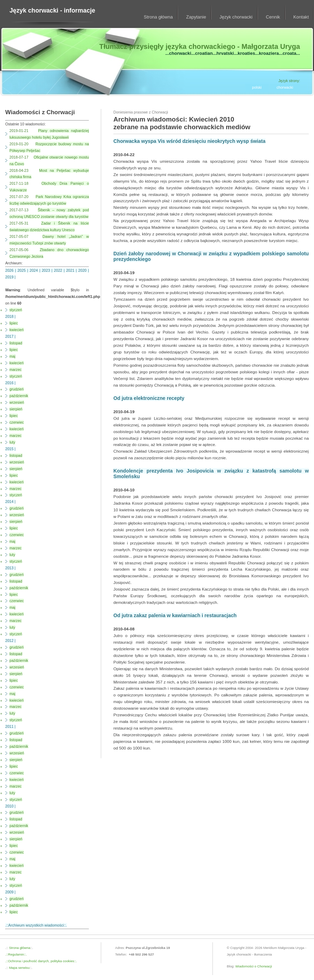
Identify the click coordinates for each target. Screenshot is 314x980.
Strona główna (158, 17)
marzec (16, 370)
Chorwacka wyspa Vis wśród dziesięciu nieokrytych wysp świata (189, 141)
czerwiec (17, 422)
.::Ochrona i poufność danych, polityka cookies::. (41, 961)
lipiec (14, 323)
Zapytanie (196, 17)
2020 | (84, 270)
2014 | (10, 502)
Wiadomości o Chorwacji (254, 966)
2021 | (72, 270)
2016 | (10, 383)
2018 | (10, 316)
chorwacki (285, 87)
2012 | (10, 641)
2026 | (11, 270)
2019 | (10, 277)
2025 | (24, 270)
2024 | (36, 270)
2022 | (60, 270)
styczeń (16, 310)
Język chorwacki (236, 17)
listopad (16, 343)
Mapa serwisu (19, 968)
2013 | (10, 568)
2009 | (10, 892)
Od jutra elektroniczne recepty (149, 398)
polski (257, 87)
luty (12, 442)
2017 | (10, 336)
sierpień (16, 409)
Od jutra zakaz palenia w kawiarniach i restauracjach (175, 615)
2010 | (10, 806)
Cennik (273, 17)
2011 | (10, 726)
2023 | (48, 270)
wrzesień (17, 402)
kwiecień (17, 330)
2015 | (10, 449)
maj (12, 356)
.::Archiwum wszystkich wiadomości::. (36, 925)
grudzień (17, 389)
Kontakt (301, 17)
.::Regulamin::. (16, 954)
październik (19, 396)
